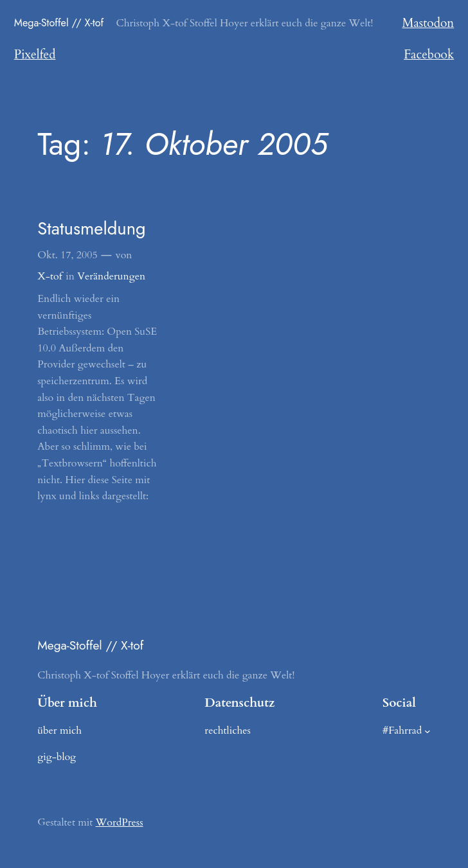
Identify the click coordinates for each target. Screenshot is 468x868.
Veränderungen (111, 276)
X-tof (50, 276)
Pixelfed (35, 55)
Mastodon (428, 23)
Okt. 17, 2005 (67, 255)
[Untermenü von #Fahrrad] (428, 731)
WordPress (120, 822)
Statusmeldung (91, 229)
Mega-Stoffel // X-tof (59, 23)
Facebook (429, 55)
